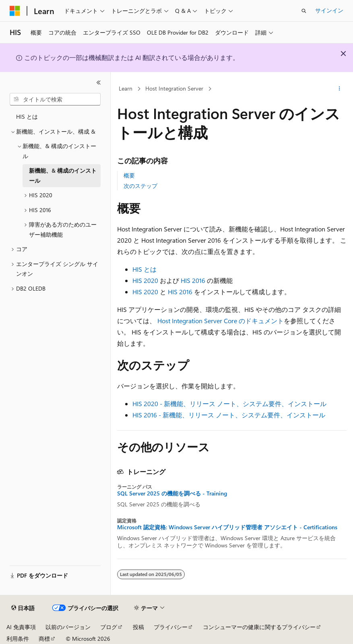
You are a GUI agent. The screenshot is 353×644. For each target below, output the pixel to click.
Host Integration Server (174, 88)
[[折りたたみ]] (99, 83)
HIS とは (145, 269)
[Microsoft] (15, 11)
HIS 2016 (193, 280)
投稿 (138, 627)
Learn (126, 88)
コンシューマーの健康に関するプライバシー (259, 627)
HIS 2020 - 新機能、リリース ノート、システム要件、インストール (229, 404)
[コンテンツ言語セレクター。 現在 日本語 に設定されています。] (23, 608)
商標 (44, 639)
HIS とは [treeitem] (27, 117)
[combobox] (55, 99)
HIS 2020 (145, 280)
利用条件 (18, 639)
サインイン (329, 10)
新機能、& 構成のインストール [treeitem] (63, 175)
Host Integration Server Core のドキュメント (221, 321)
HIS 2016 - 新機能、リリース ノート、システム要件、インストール (229, 415)
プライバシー (171, 627)
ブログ (109, 627)
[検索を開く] (304, 11)
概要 (129, 175)
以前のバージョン (68, 627)
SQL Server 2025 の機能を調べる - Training (172, 493)
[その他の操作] (340, 89)
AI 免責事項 (21, 627)
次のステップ (140, 186)
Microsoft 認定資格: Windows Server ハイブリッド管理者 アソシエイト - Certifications (227, 527)
